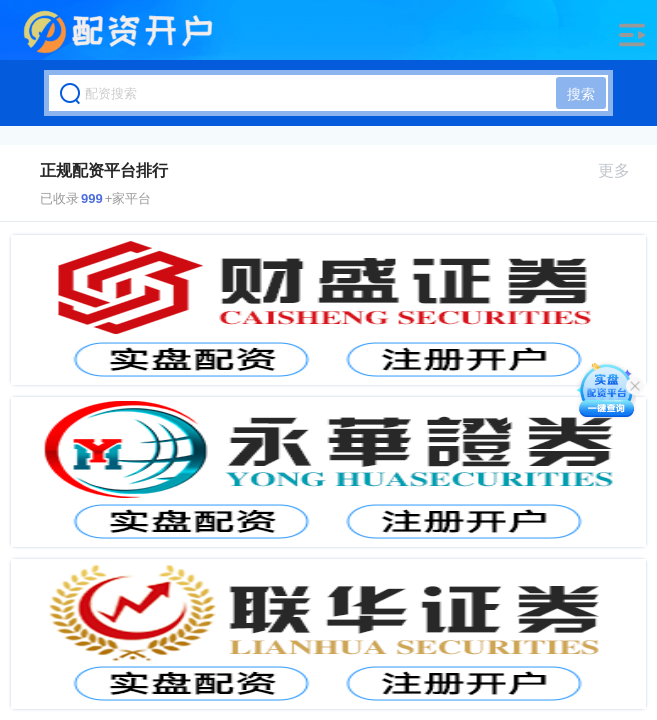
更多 (622, 170)
